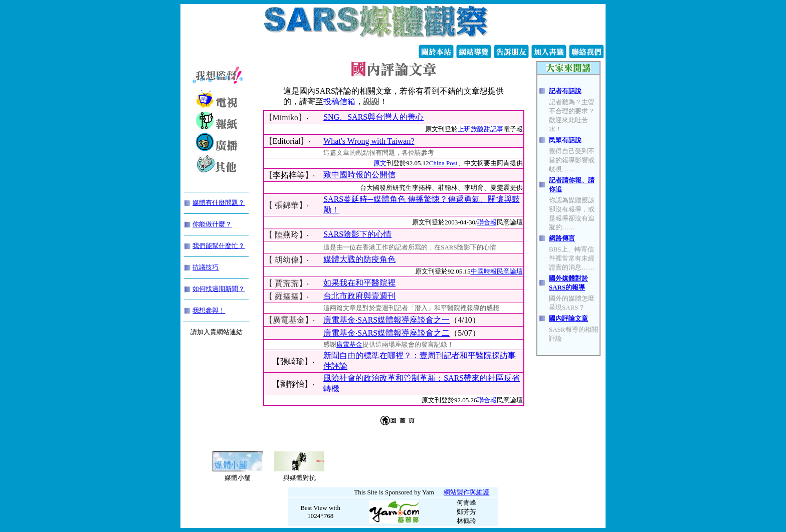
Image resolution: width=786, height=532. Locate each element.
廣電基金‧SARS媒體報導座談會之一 (386, 320)
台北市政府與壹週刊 (359, 296)
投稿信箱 (339, 101)
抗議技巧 (206, 267)
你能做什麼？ (212, 224)
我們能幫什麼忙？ (219, 246)
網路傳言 (562, 238)
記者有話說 (565, 91)
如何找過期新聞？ (219, 289)
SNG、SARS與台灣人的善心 (373, 117)
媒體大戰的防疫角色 (359, 259)
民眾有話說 (565, 140)
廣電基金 (349, 344)
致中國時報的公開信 (359, 175)
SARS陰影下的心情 (357, 234)
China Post (443, 163)
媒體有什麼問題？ (219, 203)
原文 (380, 163)
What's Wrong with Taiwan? (369, 141)
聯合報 (487, 222)
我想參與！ (209, 310)
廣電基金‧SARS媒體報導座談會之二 (386, 333)
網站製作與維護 (466, 492)
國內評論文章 (568, 318)
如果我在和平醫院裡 (359, 283)
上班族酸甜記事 (480, 129)
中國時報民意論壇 (497, 271)
